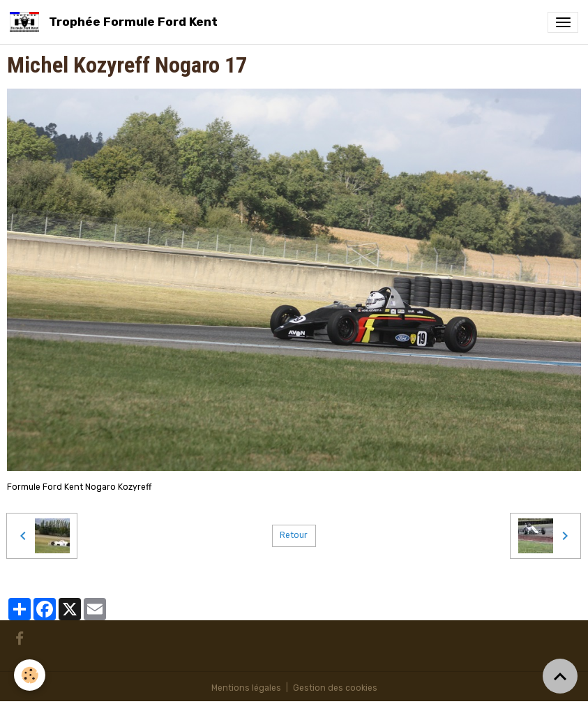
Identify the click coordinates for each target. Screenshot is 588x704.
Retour (294, 535)
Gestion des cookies (335, 688)
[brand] (116, 22)
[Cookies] (30, 675)
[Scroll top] (560, 676)
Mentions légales (246, 688)
